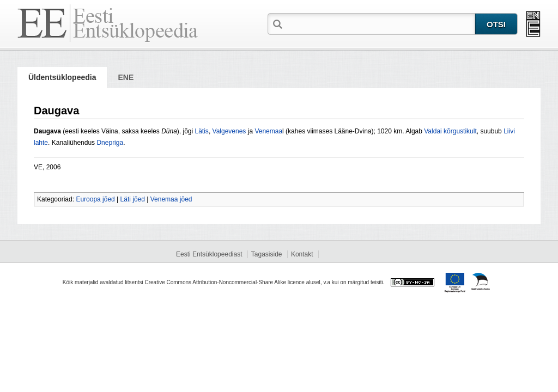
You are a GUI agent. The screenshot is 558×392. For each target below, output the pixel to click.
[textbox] (380, 23)
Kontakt (302, 254)
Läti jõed (133, 199)
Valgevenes (229, 131)
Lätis (202, 131)
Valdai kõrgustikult (450, 131)
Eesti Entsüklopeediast (209, 254)
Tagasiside (267, 254)
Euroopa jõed (95, 199)
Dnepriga (110, 143)
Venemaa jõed (171, 199)
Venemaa (268, 131)
